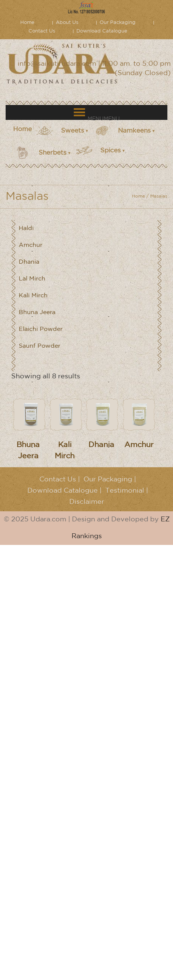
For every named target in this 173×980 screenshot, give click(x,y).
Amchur (31, 245)
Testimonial (125, 491)
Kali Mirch (33, 296)
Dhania (29, 262)
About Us (67, 23)
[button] (104, 119)
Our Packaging (118, 23)
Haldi (26, 228)
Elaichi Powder (41, 329)
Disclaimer (87, 502)
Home (27, 23)
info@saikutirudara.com (57, 64)
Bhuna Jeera (37, 312)
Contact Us (42, 31)
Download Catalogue (102, 31)
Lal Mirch (32, 279)
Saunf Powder (40, 346)
